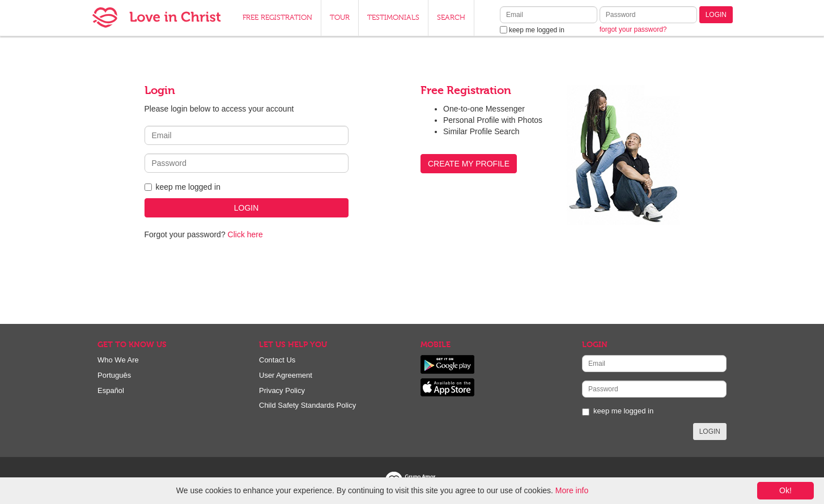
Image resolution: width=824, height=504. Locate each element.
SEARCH (451, 18)
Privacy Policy (282, 390)
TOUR (340, 18)
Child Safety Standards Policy (307, 405)
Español (111, 390)
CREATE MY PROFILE (469, 164)
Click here (245, 234)
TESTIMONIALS (393, 18)
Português (114, 375)
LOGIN (716, 15)
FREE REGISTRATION (277, 18)
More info (572, 490)
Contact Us (277, 360)
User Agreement (286, 375)
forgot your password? (633, 29)
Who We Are (118, 360)
